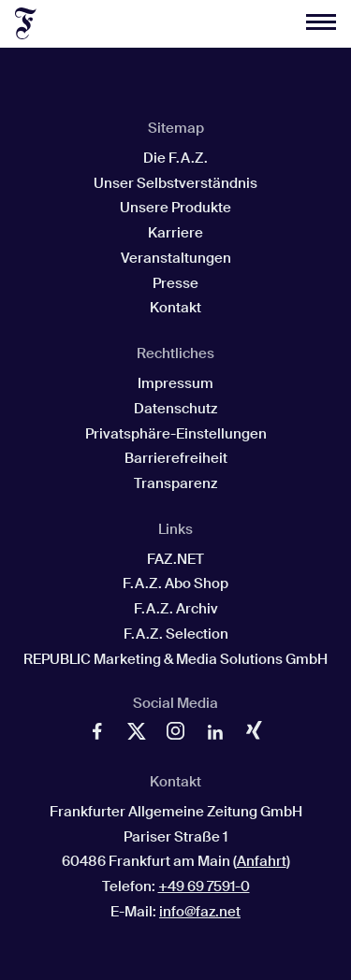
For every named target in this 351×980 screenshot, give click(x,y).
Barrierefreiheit (176, 458)
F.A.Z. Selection (176, 634)
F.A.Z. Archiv (176, 609)
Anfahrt (262, 861)
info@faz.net (200, 912)
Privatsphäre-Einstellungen (176, 434)
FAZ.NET (175, 559)
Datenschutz (175, 409)
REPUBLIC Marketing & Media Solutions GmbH (175, 659)
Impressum (175, 383)
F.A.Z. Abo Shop (175, 584)
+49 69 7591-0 (204, 886)
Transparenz (175, 483)
